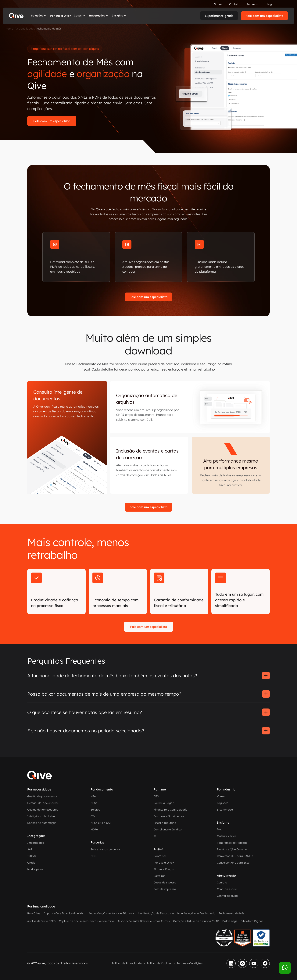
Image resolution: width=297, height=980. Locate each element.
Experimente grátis (219, 16)
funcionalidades (25, 29)
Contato (234, 4)
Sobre (218, 4)
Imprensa (253, 4)
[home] (16, 16)
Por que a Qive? (61, 16)
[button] (39, 16)
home (9, 29)
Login (270, 4)
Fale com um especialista (264, 16)
